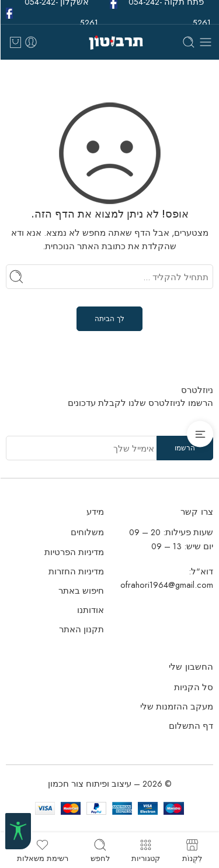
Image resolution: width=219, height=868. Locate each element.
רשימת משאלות (43, 850)
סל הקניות (194, 687)
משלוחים (87, 532)
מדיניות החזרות (76, 571)
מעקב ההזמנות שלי (177, 706)
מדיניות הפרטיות (74, 552)
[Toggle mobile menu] (206, 42)
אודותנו (91, 610)
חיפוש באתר (81, 590)
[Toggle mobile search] (189, 42)
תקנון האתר (81, 629)
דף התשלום (191, 726)
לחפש (100, 850)
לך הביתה (109, 319)
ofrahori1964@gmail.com (167, 585)
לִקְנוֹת (192, 850)
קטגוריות (146, 850)
